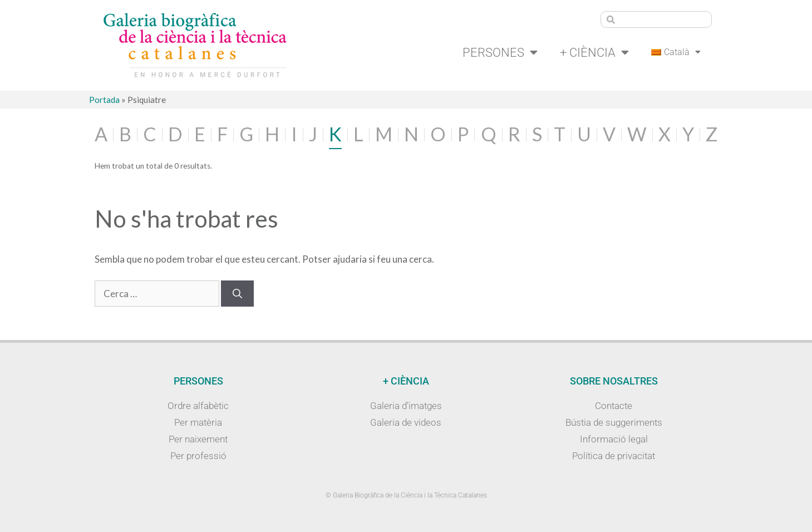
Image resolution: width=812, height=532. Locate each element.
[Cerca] (237, 294)
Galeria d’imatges (406, 406)
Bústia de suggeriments (614, 422)
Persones (500, 52)
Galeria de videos (406, 422)
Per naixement (198, 439)
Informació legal (614, 439)
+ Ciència (594, 52)
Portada (104, 100)
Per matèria (198, 422)
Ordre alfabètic (198, 406)
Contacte (614, 406)
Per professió (198, 456)
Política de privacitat (614, 456)
